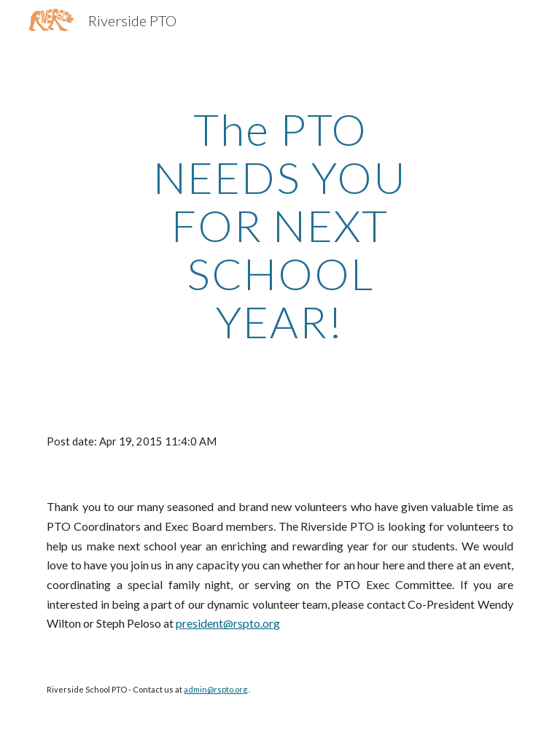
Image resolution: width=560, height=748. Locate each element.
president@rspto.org (228, 623)
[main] (280, 225)
